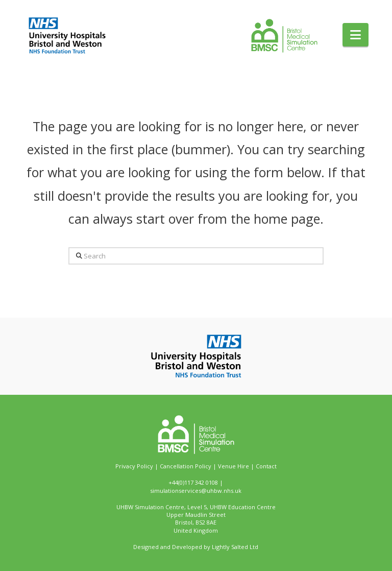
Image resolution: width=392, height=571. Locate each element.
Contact (266, 466)
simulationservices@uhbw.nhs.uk (196, 491)
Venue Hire (234, 466)
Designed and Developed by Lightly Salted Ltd (196, 547)
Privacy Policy (134, 466)
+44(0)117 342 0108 (193, 482)
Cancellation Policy (186, 466)
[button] (356, 35)
